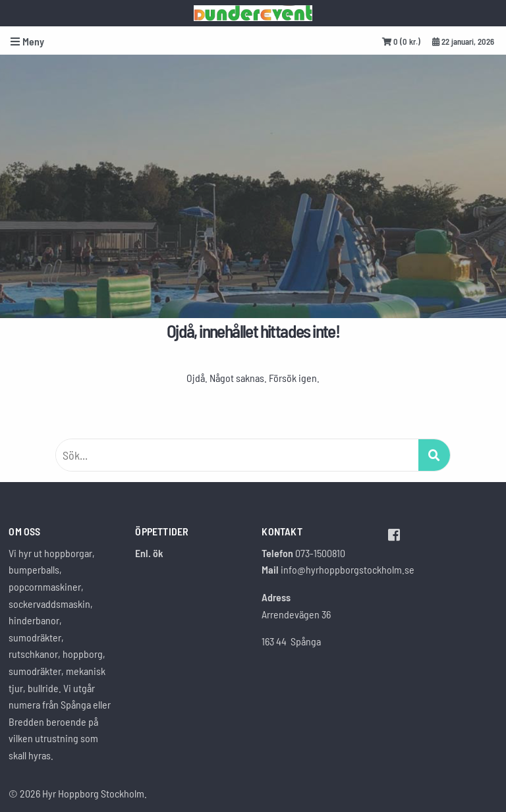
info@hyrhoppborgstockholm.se (348, 569)
